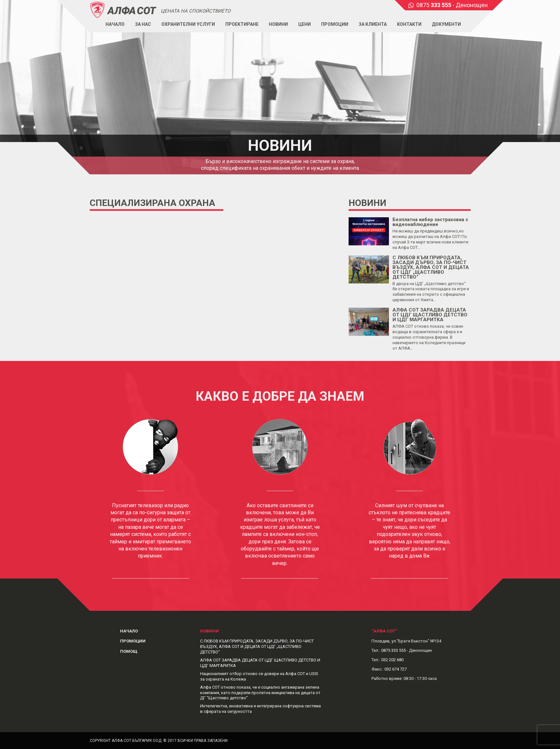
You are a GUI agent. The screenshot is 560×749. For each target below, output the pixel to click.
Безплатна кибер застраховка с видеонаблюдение (430, 222)
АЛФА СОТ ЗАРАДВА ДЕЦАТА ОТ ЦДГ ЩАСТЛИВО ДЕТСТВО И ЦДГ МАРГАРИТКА (430, 315)
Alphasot (124, 10)
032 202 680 (392, 660)
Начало (115, 24)
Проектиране (242, 24)
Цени (305, 24)
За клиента (373, 24)
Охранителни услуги (188, 24)
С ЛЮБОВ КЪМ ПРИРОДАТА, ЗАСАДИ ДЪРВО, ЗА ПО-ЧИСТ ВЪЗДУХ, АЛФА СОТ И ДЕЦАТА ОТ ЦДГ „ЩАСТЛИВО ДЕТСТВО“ (431, 267)
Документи (446, 24)
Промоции (335, 24)
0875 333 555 (393, 650)
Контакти (409, 24)
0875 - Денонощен (452, 5)
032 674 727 (396, 669)
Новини (278, 24)
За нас (143, 24)
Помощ (129, 651)
